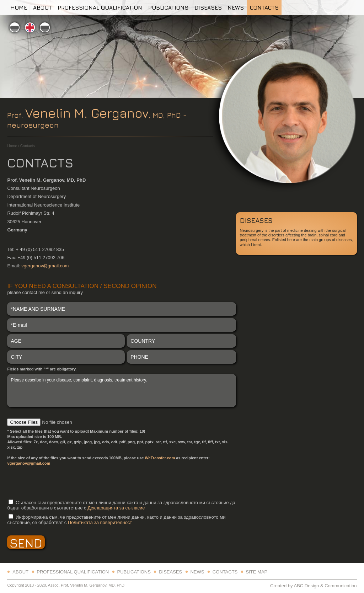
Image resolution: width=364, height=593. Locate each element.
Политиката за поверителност (100, 522)
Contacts (264, 7)
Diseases (208, 7)
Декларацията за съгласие (116, 508)
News (236, 7)
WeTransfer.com (160, 458)
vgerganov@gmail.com (45, 266)
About (42, 7)
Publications (168, 7)
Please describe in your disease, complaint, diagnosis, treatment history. (122, 390)
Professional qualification (100, 7)
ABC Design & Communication (325, 586)
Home (19, 7)
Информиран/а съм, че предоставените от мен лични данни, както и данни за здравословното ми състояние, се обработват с (116, 520)
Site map (257, 572)
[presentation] (61, 482)
